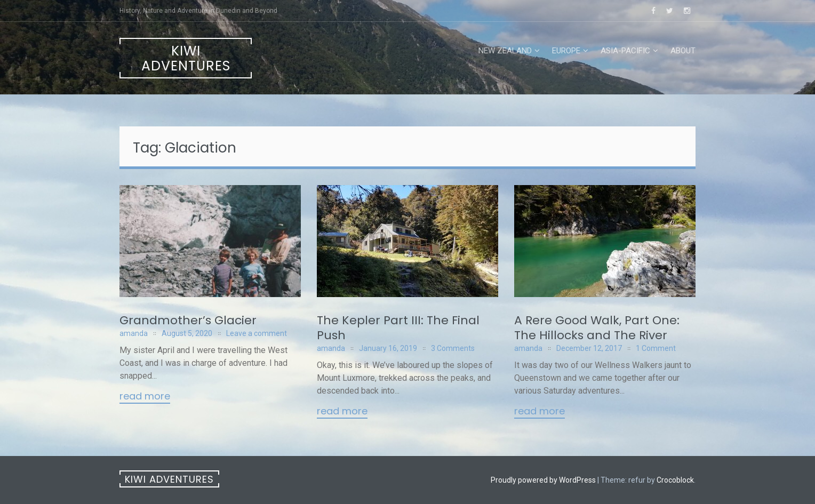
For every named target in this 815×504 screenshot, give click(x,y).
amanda (134, 333)
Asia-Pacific (625, 51)
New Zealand (505, 51)
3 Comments (453, 348)
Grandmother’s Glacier (188, 320)
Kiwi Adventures (186, 58)
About (683, 51)
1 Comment (656, 348)
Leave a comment (257, 333)
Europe (566, 51)
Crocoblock (675, 480)
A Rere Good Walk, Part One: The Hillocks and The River (597, 328)
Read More (145, 397)
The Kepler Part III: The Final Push (398, 328)
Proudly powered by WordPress (543, 480)
